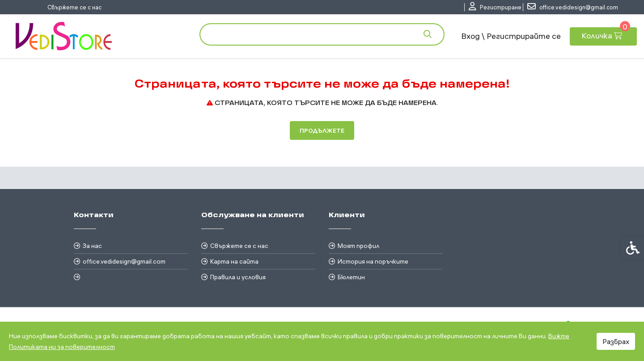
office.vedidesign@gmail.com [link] (124, 261)
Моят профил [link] (358, 246)
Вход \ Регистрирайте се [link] (511, 36)
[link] (495, 7)
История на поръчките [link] (373, 261)
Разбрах (616, 341)
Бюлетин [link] (351, 277)
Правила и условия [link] (238, 277)
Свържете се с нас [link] (74, 7)
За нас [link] (92, 246)
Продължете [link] (322, 130)
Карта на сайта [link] (234, 261)
